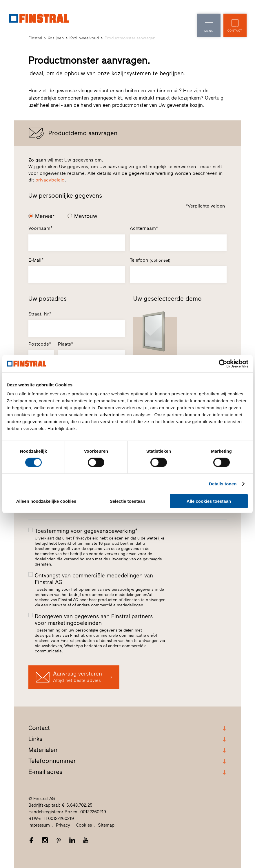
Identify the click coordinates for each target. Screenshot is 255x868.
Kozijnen (56, 38)
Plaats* (65, 344)
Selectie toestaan (128, 501)
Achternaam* (144, 228)
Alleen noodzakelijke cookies (46, 501)
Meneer (45, 216)
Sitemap (106, 825)
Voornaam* (40, 228)
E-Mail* (36, 260)
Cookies (84, 825)
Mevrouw (86, 216)
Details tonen (223, 483)
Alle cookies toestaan (209, 501)
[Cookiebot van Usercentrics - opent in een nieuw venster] (223, 364)
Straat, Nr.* (40, 314)
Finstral (35, 38)
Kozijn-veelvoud (84, 38)
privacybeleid (50, 180)
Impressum (39, 825)
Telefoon (150, 260)
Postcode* (40, 344)
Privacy (63, 825)
